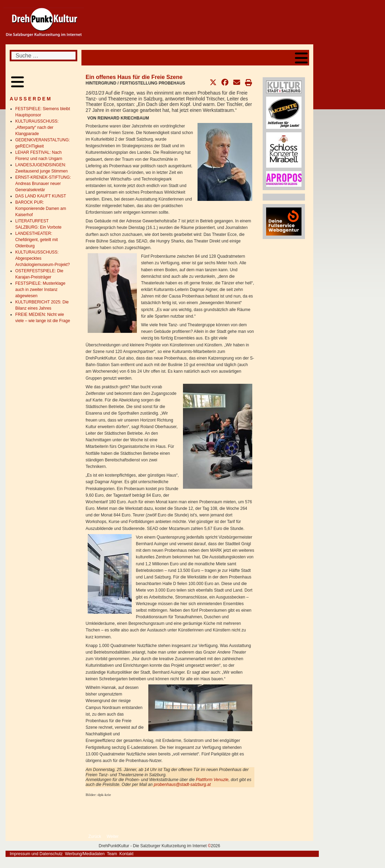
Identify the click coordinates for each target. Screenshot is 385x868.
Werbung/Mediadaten (85, 854)
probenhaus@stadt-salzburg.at (182, 785)
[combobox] (43, 56)
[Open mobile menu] (301, 58)
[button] (213, 82)
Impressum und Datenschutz (36, 854)
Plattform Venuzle (212, 780)
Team (112, 854)
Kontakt (126, 854)
